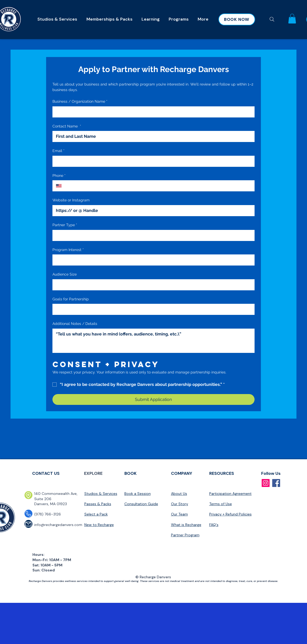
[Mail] (28, 524)
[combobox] (153, 235)
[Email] (152, 161)
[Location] (28, 495)
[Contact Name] (152, 136)
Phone (59, 176)
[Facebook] (276, 483)
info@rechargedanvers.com (58, 525)
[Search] (272, 19)
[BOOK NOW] (237, 19)
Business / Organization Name (80, 102)
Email (59, 151)
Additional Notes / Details (75, 324)
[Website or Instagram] (152, 211)
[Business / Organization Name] (152, 112)
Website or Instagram (71, 200)
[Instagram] (266, 483)
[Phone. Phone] (159, 186)
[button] (292, 19)
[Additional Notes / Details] (153, 341)
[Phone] (28, 514)
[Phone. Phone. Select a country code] (61, 186)
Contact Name (67, 126)
